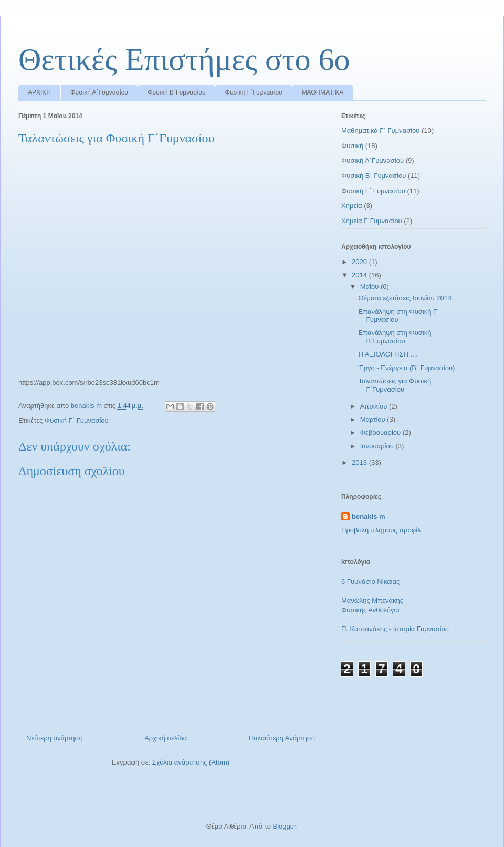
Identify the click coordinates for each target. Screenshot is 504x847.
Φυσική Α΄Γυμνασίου (99, 92)
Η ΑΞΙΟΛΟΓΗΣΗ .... (388, 354)
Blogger (284, 826)
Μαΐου (370, 286)
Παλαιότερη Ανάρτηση (282, 738)
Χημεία (352, 206)
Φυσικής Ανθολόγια (370, 610)
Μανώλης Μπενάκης (372, 600)
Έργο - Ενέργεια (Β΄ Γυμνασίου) (406, 368)
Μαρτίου (374, 419)
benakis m (369, 516)
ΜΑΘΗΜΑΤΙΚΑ (323, 92)
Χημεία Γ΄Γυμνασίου (372, 221)
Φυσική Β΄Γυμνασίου (177, 92)
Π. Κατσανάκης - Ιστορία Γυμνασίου (395, 629)
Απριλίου (375, 406)
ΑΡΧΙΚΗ (39, 92)
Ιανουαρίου (378, 446)
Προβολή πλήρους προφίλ (381, 530)
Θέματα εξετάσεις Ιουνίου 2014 (405, 298)
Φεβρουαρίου (381, 432)
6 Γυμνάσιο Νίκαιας (370, 582)
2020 (360, 262)
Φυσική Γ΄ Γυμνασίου (77, 420)
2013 (360, 462)
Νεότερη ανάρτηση (55, 738)
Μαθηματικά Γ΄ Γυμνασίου (380, 130)
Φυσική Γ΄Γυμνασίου (253, 92)
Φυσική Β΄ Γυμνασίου (374, 176)
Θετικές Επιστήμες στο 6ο (184, 59)
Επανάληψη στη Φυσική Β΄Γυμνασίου (395, 337)
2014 (360, 275)
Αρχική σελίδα (166, 738)
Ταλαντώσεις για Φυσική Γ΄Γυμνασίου (395, 385)
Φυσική (352, 146)
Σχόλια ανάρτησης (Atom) (191, 762)
